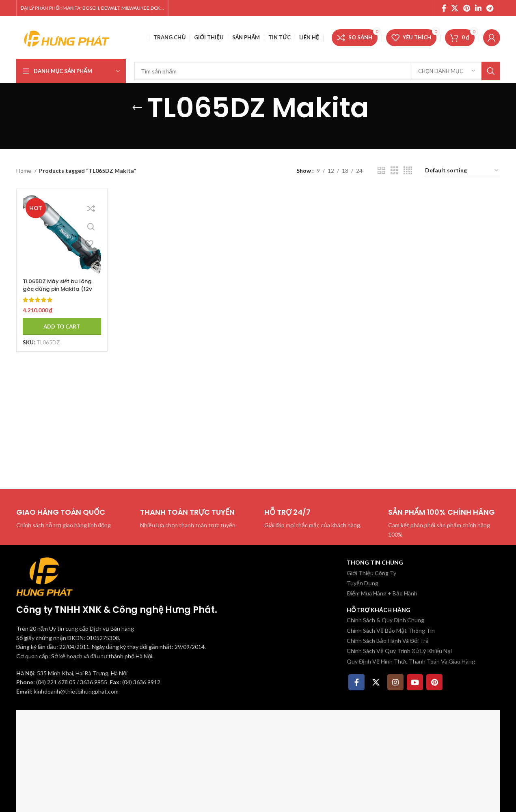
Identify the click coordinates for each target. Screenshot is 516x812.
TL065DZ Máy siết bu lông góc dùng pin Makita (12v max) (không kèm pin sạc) (59, 289)
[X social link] (455, 8)
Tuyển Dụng (363, 583)
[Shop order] (462, 171)
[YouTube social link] (415, 682)
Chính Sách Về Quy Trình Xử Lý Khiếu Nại (399, 651)
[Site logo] (67, 37)
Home (24, 171)
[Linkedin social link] (478, 8)
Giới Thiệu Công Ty (371, 573)
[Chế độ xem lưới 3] (394, 171)
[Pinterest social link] (467, 8)
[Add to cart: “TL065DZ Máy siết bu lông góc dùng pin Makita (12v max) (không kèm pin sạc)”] (60, 322)
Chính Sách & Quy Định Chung (385, 620)
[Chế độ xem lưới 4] (408, 171)
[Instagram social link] (395, 682)
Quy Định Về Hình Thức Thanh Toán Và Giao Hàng (411, 661)
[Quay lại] (137, 108)
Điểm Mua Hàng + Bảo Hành (382, 593)
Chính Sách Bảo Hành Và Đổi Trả (388, 641)
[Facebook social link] (444, 8)
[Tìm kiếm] (317, 71)
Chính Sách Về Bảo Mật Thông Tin (391, 630)
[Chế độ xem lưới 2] (381, 171)
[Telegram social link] (490, 8)
